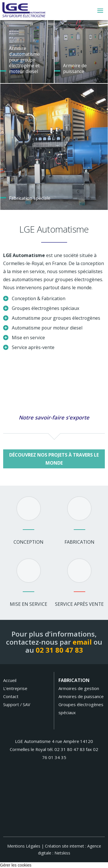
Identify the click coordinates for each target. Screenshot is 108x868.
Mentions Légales (24, 846)
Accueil (10, 680)
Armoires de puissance (81, 696)
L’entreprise (15, 688)
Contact (11, 696)
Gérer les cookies (16, 865)
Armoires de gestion (79, 688)
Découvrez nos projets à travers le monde (54, 459)
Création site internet (65, 846)
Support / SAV (17, 704)
